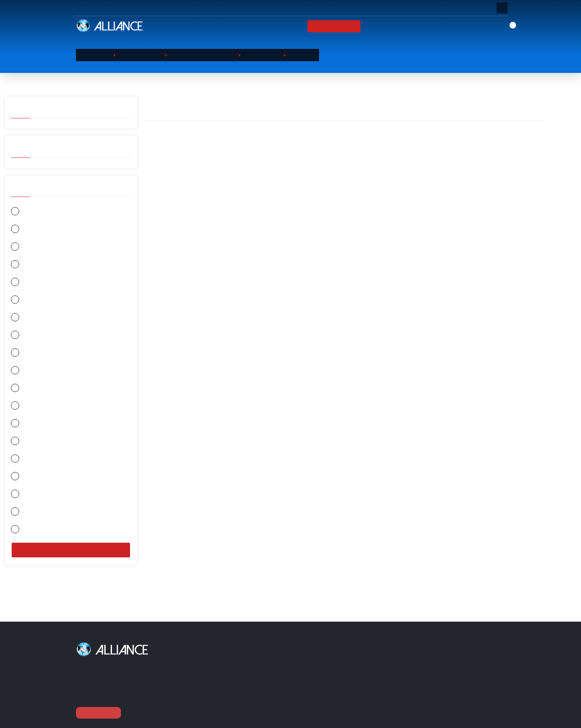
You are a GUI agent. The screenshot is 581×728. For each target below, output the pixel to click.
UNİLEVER (28, 392)
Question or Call (177, 8)
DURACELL (29, 374)
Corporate (300, 26)
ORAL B (25, 266)
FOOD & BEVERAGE (39, 356)
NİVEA (24, 229)
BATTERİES (233, 701)
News (412, 26)
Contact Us (445, 26)
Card (335, 672)
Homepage (260, 26)
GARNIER (27, 211)
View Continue (99, 713)
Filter (71, 557)
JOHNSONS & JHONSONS (45, 446)
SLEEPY (25, 338)
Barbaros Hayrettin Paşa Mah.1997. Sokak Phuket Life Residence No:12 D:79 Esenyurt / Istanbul (452, 671)
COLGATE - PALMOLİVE (43, 500)
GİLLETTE (27, 302)
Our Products (345, 26)
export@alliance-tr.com (437, 719)
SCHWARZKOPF (35, 518)
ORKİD (24, 284)
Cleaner (299, 55)
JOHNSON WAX (34, 536)
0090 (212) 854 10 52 (436, 692)
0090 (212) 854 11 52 (436, 705)
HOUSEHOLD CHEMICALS (201, 55)
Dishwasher (260, 55)
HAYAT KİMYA (34, 320)
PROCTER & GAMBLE (40, 464)
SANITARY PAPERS (241, 691)
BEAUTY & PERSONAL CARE (250, 662)
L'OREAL (26, 410)
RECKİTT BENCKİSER (39, 482)
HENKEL (26, 428)
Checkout (342, 691)
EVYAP (25, 247)
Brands (384, 26)
